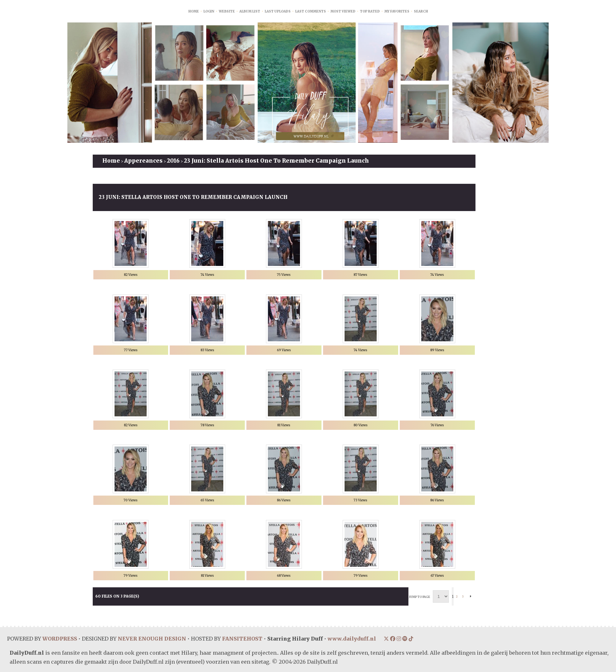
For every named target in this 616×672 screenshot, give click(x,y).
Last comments (311, 11)
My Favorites (397, 11)
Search (421, 11)
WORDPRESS (60, 639)
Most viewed (343, 11)
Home (194, 11)
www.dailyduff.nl (351, 639)
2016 (173, 161)
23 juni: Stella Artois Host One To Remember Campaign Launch (276, 161)
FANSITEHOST (242, 639)
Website (227, 11)
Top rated (370, 11)
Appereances (143, 161)
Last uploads (278, 11)
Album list (250, 11)
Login (209, 11)
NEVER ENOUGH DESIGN (151, 639)
